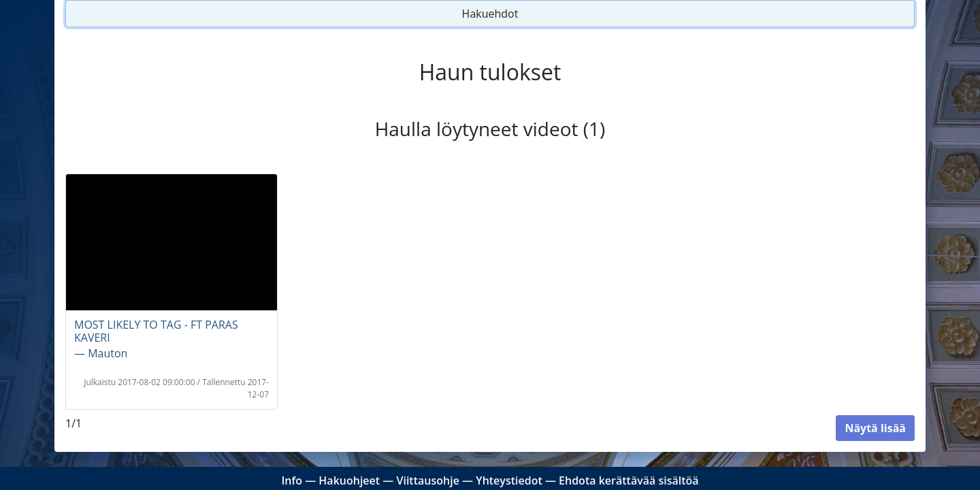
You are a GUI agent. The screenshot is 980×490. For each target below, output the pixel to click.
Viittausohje (427, 480)
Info (292, 480)
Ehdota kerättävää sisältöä (629, 480)
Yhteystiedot (509, 480)
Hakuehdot (490, 14)
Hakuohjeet (349, 480)
